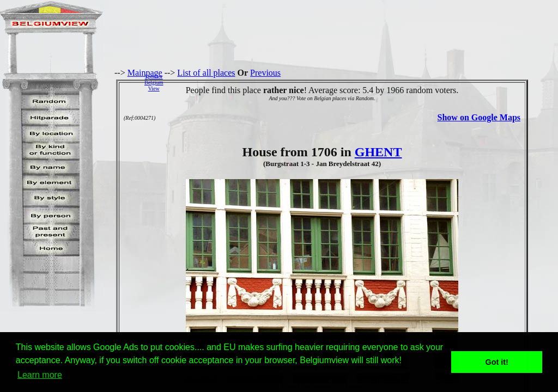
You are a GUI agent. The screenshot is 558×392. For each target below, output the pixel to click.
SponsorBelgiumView (154, 82)
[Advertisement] (363, 82)
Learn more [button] (40, 375)
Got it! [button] (497, 362)
